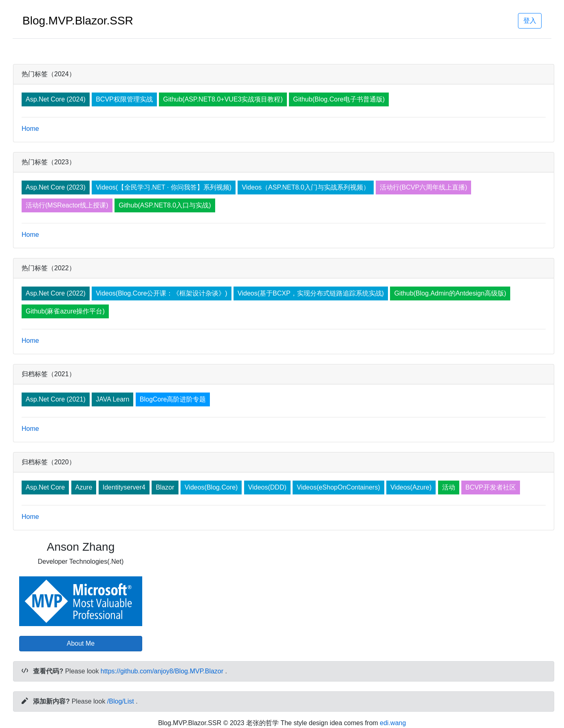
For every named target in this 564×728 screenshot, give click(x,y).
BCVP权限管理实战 (124, 99)
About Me (81, 643)
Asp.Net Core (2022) (56, 293)
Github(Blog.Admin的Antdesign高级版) (450, 293)
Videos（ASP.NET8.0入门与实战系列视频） (305, 187)
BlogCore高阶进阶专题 (173, 399)
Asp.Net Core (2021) (56, 399)
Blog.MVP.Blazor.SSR (78, 21)
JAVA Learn (112, 399)
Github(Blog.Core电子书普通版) (339, 99)
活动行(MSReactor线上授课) (67, 205)
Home (30, 129)
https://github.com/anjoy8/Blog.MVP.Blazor (162, 671)
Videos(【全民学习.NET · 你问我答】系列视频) (164, 187)
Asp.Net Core (45, 487)
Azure (84, 487)
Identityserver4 (124, 487)
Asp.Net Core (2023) (56, 187)
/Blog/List (121, 701)
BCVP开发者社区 (491, 487)
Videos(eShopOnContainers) (338, 487)
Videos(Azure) (411, 487)
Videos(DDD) (267, 487)
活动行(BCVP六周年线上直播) (423, 187)
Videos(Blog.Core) (211, 487)
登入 (530, 21)
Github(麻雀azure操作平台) (65, 311)
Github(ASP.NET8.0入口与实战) (165, 205)
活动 (449, 487)
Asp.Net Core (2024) (56, 99)
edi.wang (393, 723)
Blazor (165, 487)
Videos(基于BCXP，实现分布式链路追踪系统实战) (311, 293)
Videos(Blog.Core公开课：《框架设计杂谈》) (161, 293)
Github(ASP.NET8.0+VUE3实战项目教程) (223, 99)
